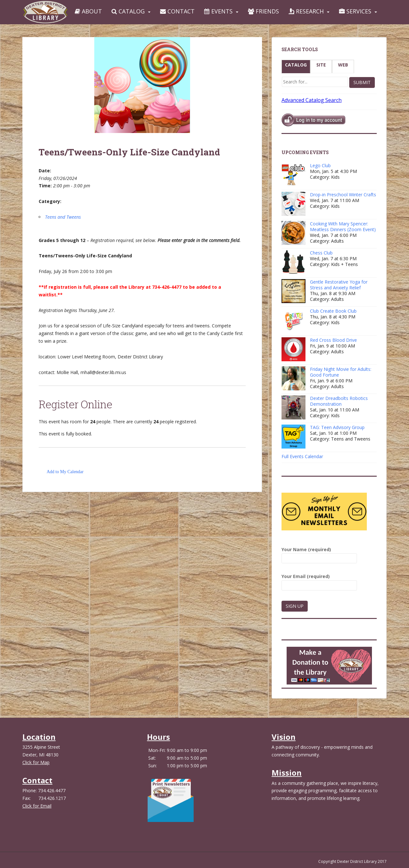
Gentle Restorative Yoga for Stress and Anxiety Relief (339, 285)
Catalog (128, 11)
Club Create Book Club (333, 311)
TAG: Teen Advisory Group (337, 427)
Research (306, 11)
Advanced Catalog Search (312, 100)
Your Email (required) (319, 581)
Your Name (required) (319, 554)
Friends (263, 11)
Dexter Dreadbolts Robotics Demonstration (339, 401)
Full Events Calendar (302, 456)
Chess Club (321, 253)
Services (355, 11)
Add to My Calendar (65, 472)
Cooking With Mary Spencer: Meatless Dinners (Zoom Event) (343, 227)
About (88, 11)
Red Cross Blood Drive (333, 340)
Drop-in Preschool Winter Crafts (343, 195)
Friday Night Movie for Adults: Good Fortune (341, 372)
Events (218, 11)
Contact (177, 11)
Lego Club (320, 165)
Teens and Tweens (63, 217)
